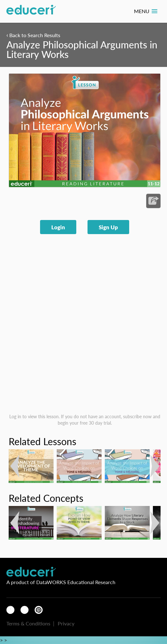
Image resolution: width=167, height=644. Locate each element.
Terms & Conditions (28, 623)
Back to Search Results (33, 35)
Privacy (66, 623)
